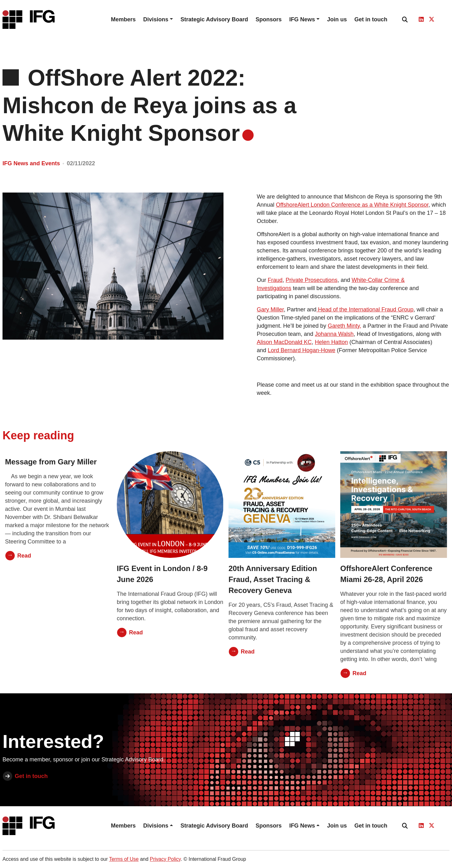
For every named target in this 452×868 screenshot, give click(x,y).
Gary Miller (270, 310)
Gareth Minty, (344, 326)
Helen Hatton (331, 342)
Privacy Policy (165, 859)
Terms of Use (124, 859)
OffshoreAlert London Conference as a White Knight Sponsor (352, 205)
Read (24, 556)
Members (123, 19)
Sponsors (269, 19)
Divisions (156, 19)
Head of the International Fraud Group (365, 310)
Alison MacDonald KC (284, 342)
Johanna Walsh (334, 334)
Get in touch (371, 19)
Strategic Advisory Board (214, 19)
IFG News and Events (31, 163)
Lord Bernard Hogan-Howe (301, 350)
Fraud (275, 280)
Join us (337, 19)
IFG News (302, 19)
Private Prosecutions (312, 280)
